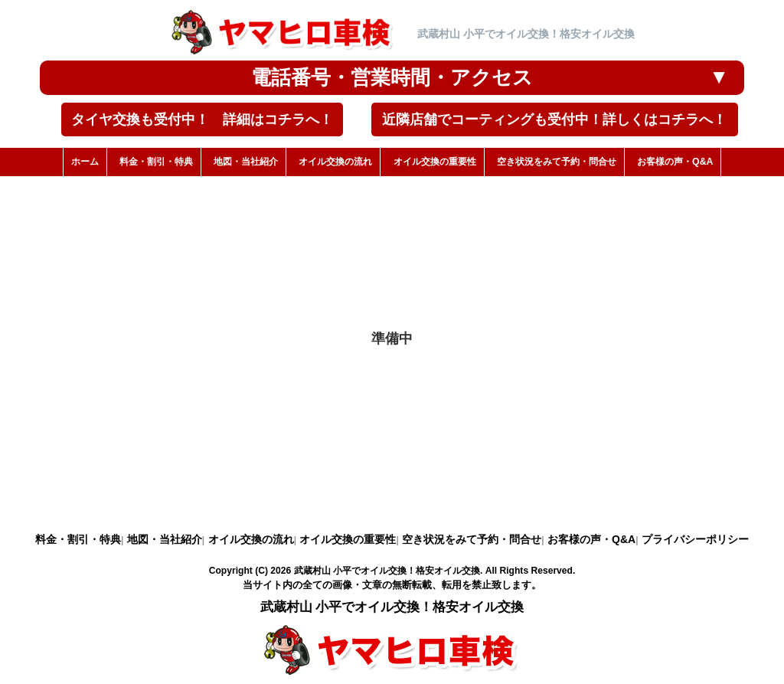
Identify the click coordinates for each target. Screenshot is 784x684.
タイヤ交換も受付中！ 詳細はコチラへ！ (202, 119)
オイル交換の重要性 (348, 539)
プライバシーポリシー (695, 539)
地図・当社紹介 (165, 539)
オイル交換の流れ (251, 539)
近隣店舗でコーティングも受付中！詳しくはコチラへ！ (554, 119)
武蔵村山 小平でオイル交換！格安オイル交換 (387, 571)
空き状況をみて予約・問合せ (472, 539)
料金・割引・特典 (78, 539)
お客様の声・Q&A (591, 539)
